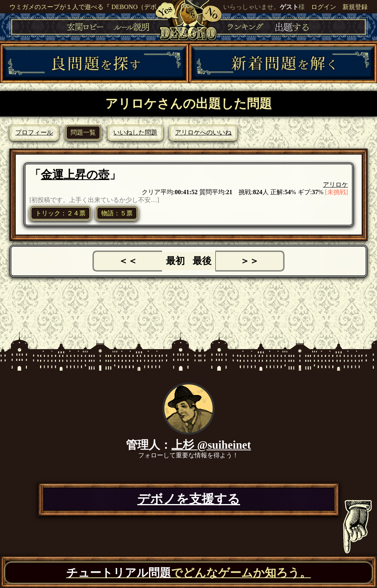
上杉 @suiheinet (211, 445)
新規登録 (355, 7)
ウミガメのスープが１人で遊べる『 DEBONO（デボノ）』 (92, 7)
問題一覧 (83, 132)
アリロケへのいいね (203, 132)
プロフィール (34, 132)
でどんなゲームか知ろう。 (189, 573)
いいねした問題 (135, 132)
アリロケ (335, 185)
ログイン (324, 7)
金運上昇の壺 (75, 175)
